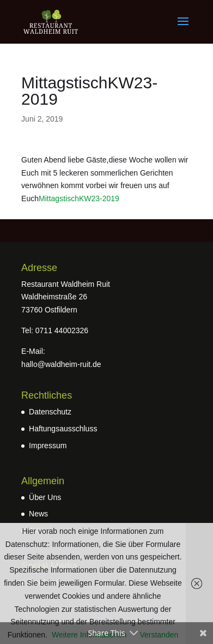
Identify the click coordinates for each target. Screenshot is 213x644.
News (38, 514)
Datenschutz (50, 412)
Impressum (48, 446)
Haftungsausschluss (63, 429)
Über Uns (45, 497)
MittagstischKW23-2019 (79, 198)
